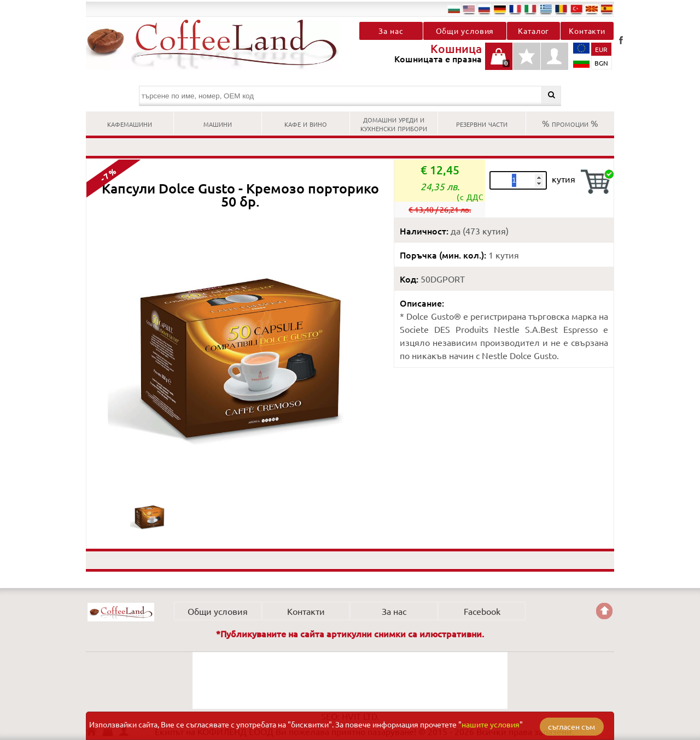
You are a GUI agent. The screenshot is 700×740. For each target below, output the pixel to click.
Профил (555, 56)
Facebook (621, 40)
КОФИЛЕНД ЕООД (121, 612)
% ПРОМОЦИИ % (570, 123)
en (469, 9)
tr (576, 9)
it (530, 9)
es (607, 9)
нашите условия (491, 724)
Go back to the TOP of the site (604, 611)
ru (485, 9)
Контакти (587, 31)
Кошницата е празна (499, 62)
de (500, 9)
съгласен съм (571, 726)
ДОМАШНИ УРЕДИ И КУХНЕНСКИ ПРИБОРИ (394, 123)
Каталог (533, 31)
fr (515, 9)
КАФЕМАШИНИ (130, 123)
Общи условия (465, 31)
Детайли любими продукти (527, 62)
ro (561, 9)
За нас (391, 31)
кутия (564, 179)
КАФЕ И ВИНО (306, 123)
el (546, 9)
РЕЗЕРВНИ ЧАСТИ (482, 123)
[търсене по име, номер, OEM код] (350, 96)
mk (592, 9)
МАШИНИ (218, 123)
